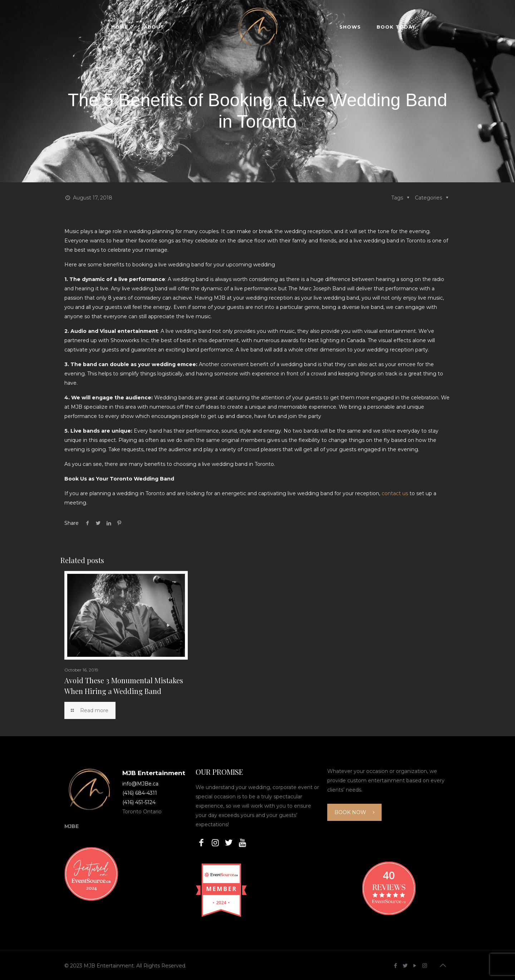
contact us (395, 493)
